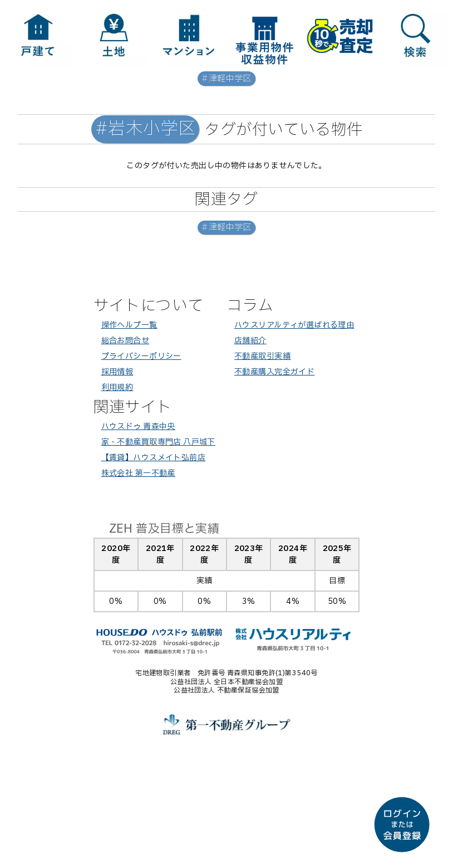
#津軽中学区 (226, 79)
